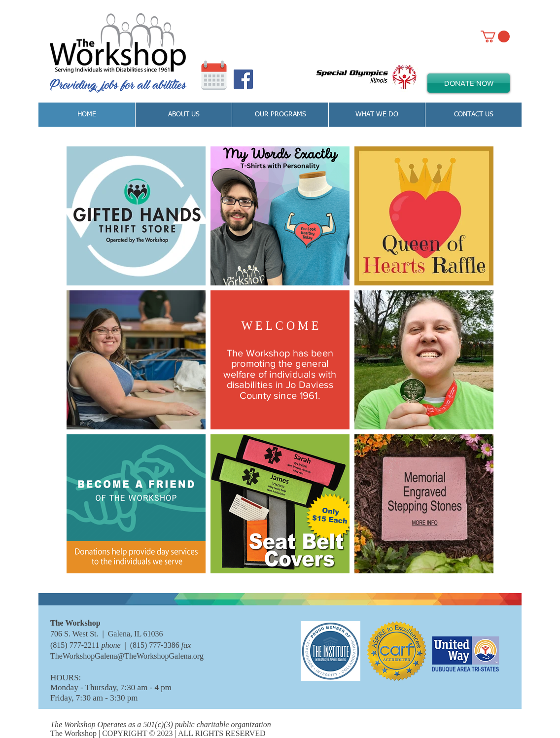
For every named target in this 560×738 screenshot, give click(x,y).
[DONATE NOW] (469, 83)
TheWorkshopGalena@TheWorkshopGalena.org (127, 656)
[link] (495, 36)
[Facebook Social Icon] (243, 79)
